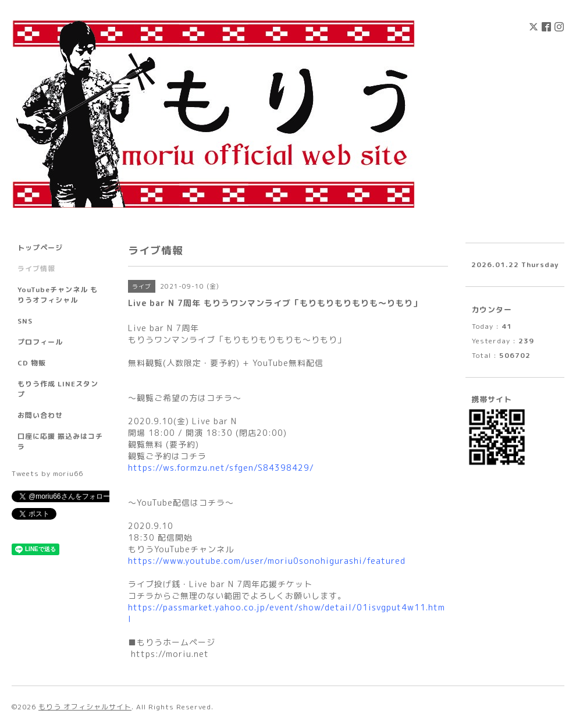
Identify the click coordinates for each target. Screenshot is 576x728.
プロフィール (40, 342)
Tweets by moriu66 (47, 473)
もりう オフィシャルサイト (85, 707)
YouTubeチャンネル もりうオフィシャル (58, 295)
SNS (25, 321)
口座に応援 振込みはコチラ (60, 441)
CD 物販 (32, 363)
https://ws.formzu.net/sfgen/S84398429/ (221, 468)
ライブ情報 (36, 269)
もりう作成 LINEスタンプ (58, 389)
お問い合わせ (40, 415)
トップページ (40, 248)
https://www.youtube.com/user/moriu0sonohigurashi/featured (267, 561)
